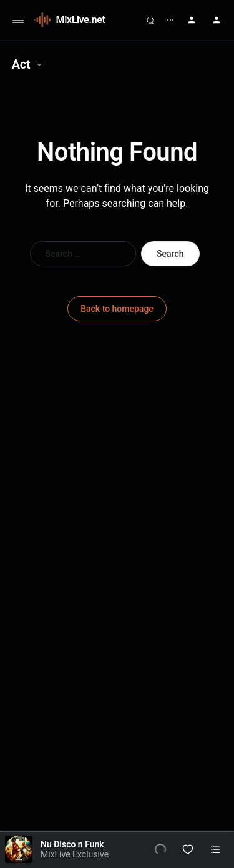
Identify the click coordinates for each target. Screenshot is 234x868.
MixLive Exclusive (75, 854)
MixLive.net (81, 20)
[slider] (117, 831)
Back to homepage (117, 309)
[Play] (160, 849)
